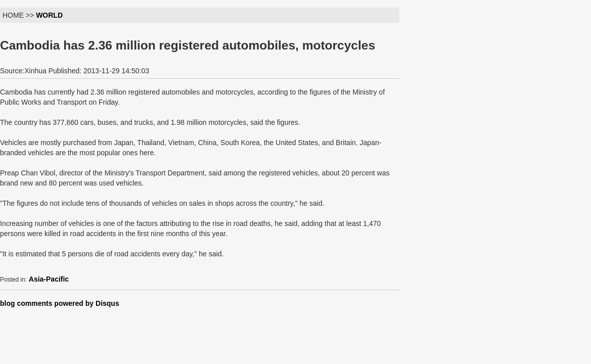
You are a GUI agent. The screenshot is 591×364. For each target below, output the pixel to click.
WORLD (49, 15)
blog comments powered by (60, 303)
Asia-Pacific (49, 279)
